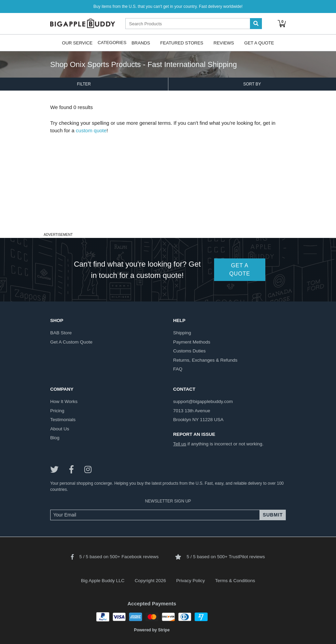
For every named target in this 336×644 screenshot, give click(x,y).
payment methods (192, 342)
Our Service (77, 43)
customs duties (189, 351)
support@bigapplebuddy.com (203, 401)
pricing (57, 411)
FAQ (178, 369)
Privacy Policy (191, 581)
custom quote (91, 130)
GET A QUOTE (240, 270)
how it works (64, 401)
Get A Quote (259, 43)
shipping (182, 333)
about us (60, 429)
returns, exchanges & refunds (205, 360)
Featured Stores (182, 43)
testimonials (63, 420)
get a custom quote (71, 342)
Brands (141, 43)
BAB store (61, 333)
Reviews (224, 43)
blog (55, 438)
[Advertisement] (168, 183)
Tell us (180, 444)
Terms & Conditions (235, 581)
